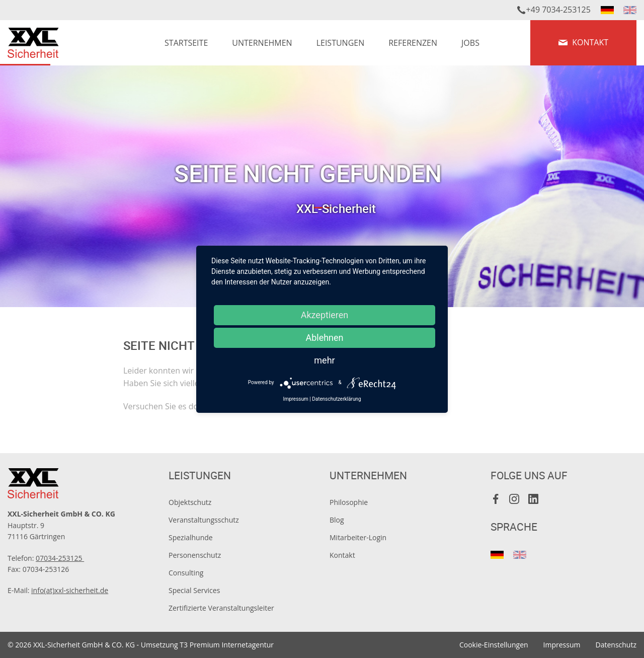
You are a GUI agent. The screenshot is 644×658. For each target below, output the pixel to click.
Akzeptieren (325, 315)
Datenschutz (616, 645)
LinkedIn (533, 499)
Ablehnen (324, 338)
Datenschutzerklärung (336, 399)
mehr (324, 360)
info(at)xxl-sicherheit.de (70, 590)
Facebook (496, 499)
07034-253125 (60, 558)
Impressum (562, 645)
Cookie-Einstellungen (494, 645)
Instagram (515, 499)
